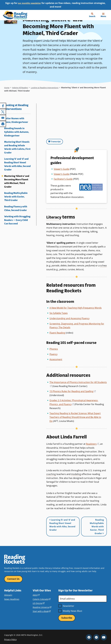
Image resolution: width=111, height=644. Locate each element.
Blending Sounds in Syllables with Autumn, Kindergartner (17, 132)
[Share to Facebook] (3, 106)
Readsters (93, 443)
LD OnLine (39, 602)
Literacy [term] (55, 217)
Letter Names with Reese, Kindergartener (16, 120)
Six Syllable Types (59, 313)
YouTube (104, 636)
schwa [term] (103, 265)
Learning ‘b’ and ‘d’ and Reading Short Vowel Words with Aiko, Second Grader (17, 164)
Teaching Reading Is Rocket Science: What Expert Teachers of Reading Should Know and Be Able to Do (76, 416)
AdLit (36, 594)
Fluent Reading (58, 332)
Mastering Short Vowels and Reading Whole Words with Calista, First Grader (17, 147)
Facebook (89, 636)
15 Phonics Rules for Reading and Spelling (73, 390)
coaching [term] (51, 473)
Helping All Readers (22, 88)
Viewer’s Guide (62, 169)
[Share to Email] (3, 118)
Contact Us (13, 577)
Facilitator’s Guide (63, 179)
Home (7, 88)
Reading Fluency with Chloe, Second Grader (16, 208)
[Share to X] (3, 112)
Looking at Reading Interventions (49, 88)
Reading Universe (42, 606)
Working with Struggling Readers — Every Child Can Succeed (17, 220)
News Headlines (12, 598)
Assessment (56, 359)
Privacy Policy (10, 638)
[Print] (3, 123)
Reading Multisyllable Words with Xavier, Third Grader (16, 197)
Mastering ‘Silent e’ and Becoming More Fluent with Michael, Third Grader (17, 181)
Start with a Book (42, 610)
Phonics (54, 348)
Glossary (8, 594)
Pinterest (96, 636)
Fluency (54, 353)
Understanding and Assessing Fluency (70, 318)
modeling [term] (76, 473)
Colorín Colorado (42, 598)
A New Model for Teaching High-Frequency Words (77, 308)
